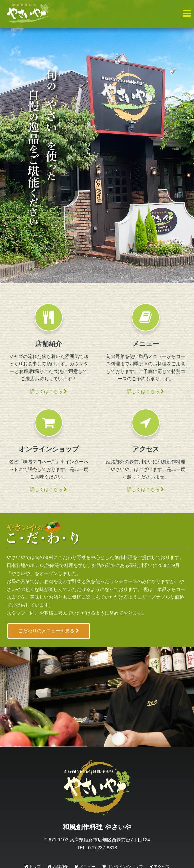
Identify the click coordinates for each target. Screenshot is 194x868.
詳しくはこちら (49, 391)
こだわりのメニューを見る (49, 631)
